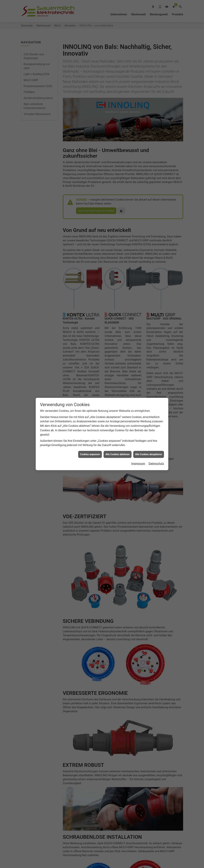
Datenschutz (156, 464)
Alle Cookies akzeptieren (149, 454)
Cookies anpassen (90, 454)
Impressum (138, 464)
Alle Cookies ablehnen (118, 454)
